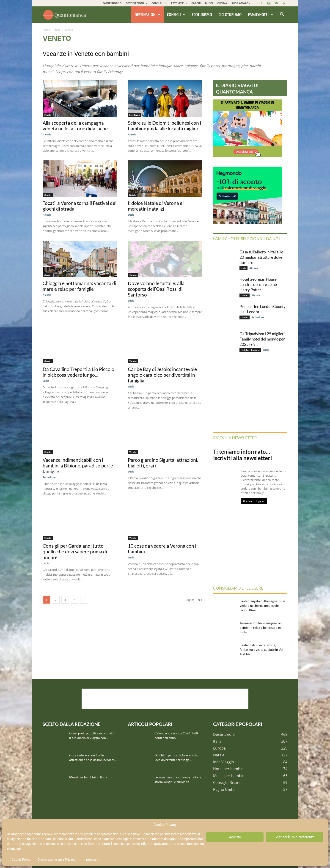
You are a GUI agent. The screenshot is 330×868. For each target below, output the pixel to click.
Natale (133, 195)
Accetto (235, 837)
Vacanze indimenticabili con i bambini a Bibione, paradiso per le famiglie (78, 466)
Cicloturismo (230, 14)
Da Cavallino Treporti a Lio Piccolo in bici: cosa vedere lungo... (78, 372)
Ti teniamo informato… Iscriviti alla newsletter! (243, 455)
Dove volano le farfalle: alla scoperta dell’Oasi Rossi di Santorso (156, 289)
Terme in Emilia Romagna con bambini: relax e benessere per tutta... (261, 628)
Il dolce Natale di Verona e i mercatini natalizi (156, 206)
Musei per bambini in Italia (88, 777)
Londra (245, 295)
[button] (282, 15)
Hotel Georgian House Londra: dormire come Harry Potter (258, 284)
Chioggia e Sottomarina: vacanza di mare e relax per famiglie (79, 286)
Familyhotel (260, 14)
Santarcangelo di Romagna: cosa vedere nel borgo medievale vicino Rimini (263, 606)
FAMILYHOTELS (112, 3)
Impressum (91, 860)
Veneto (48, 115)
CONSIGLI (159, 3)
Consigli (176, 14)
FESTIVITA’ (179, 3)
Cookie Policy (21, 860)
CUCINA (222, 3)
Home (46, 30)
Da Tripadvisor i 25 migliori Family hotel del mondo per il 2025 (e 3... (263, 339)
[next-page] (84, 600)
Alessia (47, 134)
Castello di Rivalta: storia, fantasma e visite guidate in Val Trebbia (261, 650)
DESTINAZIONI (136, 3)
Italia (57, 30)
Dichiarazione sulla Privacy (56, 860)
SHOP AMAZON (241, 3)
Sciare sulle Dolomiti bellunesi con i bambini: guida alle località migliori (164, 126)
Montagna (135, 115)
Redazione (49, 477)
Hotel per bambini (250, 350)
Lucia (131, 215)
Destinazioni (147, 14)
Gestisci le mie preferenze (294, 837)
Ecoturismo (202, 14)
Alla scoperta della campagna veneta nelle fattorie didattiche (75, 126)
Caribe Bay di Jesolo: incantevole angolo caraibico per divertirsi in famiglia (162, 375)
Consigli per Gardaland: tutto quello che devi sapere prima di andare (75, 551)
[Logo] (65, 15)
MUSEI (209, 3)
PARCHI (196, 3)
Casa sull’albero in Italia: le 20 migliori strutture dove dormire (261, 257)
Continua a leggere (254, 501)
